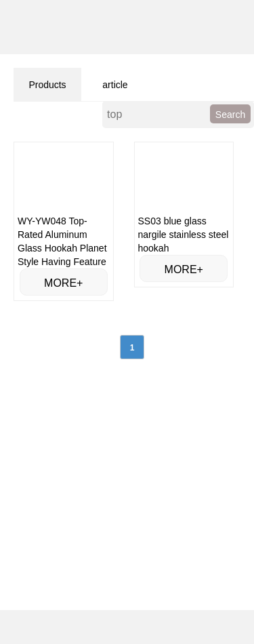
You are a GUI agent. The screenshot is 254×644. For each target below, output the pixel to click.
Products (47, 85)
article (115, 85)
